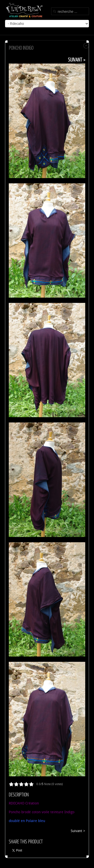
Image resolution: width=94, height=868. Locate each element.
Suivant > (77, 60)
